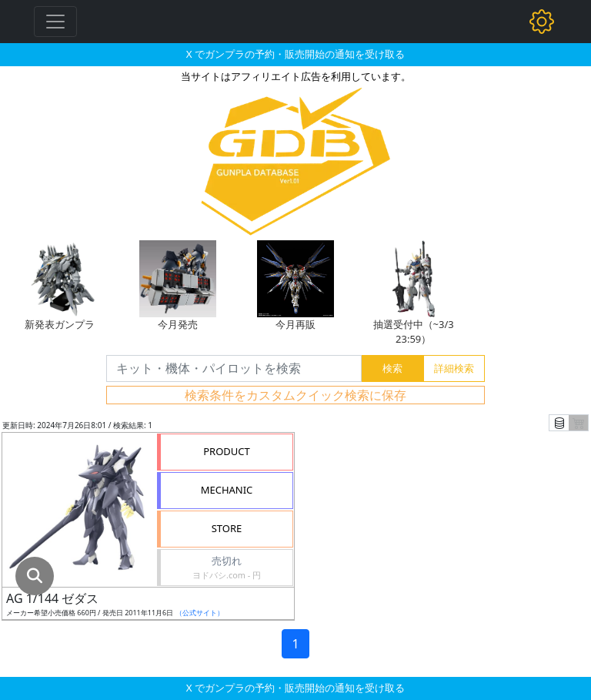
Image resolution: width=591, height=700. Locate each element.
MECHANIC (227, 490)
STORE (227, 528)
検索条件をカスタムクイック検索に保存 (295, 395)
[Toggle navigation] (55, 22)
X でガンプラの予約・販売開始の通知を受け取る (295, 54)
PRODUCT (227, 451)
